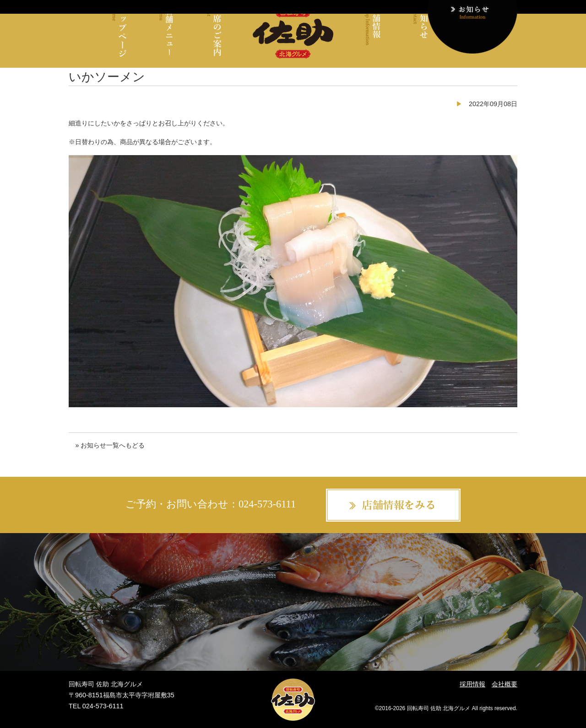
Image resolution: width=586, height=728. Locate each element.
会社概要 (505, 684)
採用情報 (472, 684)
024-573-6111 (267, 504)
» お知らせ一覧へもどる (110, 445)
